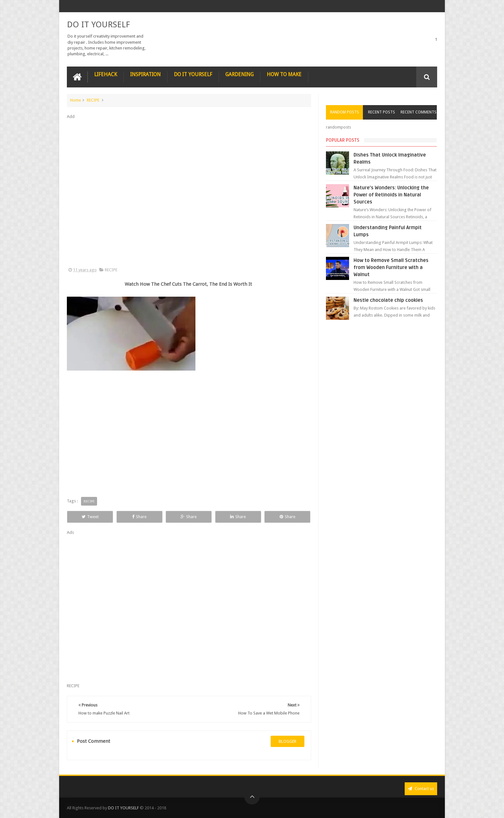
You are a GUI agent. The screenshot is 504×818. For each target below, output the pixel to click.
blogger (288, 741)
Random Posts (345, 112)
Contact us (421, 789)
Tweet (90, 517)
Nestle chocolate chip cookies (388, 300)
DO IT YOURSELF (98, 24)
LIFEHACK (106, 74)
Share (139, 517)
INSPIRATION (145, 74)
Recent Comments (419, 112)
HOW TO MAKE (284, 74)
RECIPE (93, 100)
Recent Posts (382, 112)
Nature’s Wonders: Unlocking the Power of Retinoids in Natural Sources (391, 195)
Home (76, 100)
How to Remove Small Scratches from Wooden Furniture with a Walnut (391, 267)
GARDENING (239, 74)
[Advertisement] (189, 193)
